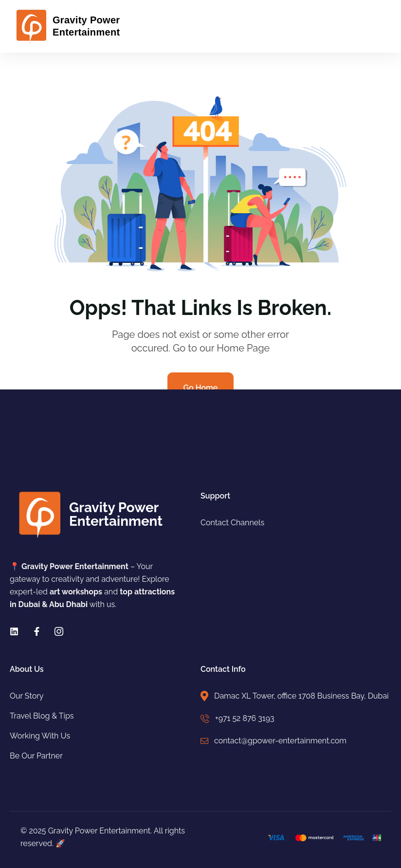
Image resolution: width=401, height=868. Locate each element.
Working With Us (40, 736)
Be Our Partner (36, 756)
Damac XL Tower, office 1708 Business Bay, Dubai (301, 696)
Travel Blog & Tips (42, 716)
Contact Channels (232, 523)
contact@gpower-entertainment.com (280, 741)
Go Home (201, 388)
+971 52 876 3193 (245, 718)
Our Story (27, 696)
